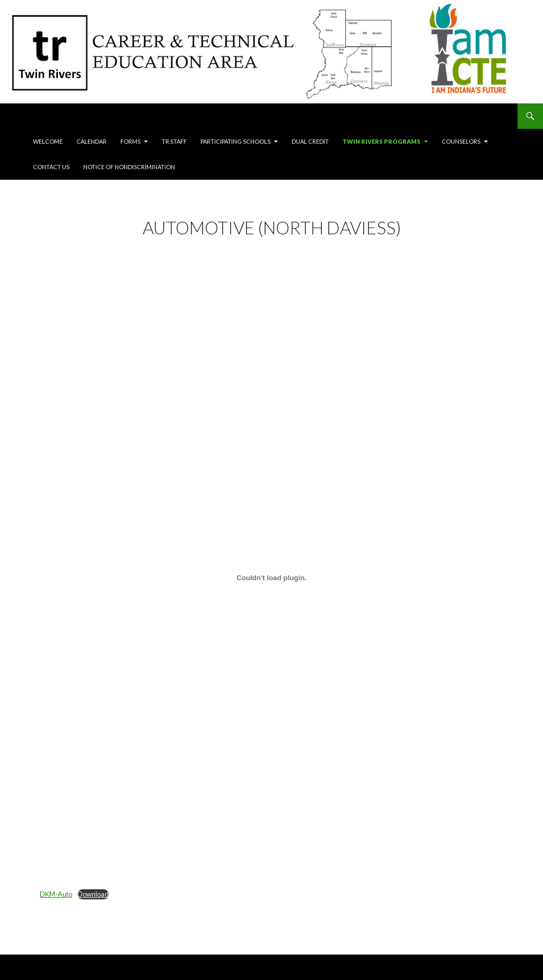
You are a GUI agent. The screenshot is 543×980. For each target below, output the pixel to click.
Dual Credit (310, 141)
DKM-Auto (56, 894)
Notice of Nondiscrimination (129, 167)
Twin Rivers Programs (382, 141)
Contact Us (51, 167)
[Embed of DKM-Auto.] (271, 577)
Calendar (91, 141)
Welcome (48, 141)
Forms (130, 141)
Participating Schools (235, 141)
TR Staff (174, 141)
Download (93, 894)
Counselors (461, 141)
